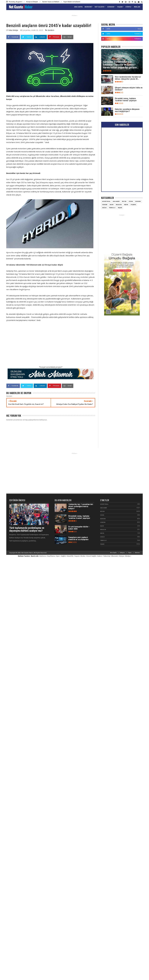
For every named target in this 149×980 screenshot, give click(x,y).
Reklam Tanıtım (24, 556)
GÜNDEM (111, 7)
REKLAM (137, 7)
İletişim (122, 553)
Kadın (112, 205)
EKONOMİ (88, 7)
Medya (126, 205)
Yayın (130, 553)
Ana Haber (116, 201)
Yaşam (120, 208)
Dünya (131, 201)
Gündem (51, 30)
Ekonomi (138, 201)
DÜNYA (128, 7)
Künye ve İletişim (32, 2)
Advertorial (106, 201)
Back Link (35, 556)
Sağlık (104, 208)
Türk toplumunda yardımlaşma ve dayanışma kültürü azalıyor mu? (27, 529)
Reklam (137, 553)
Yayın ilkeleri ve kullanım (72, 2)
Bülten (124, 201)
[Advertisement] (35, 345)
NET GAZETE (99, 7)
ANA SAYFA (78, 7)
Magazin (119, 205)
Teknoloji (112, 208)
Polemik (133, 205)
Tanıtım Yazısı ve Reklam (51, 2)
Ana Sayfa (113, 553)
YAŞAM (120, 7)
